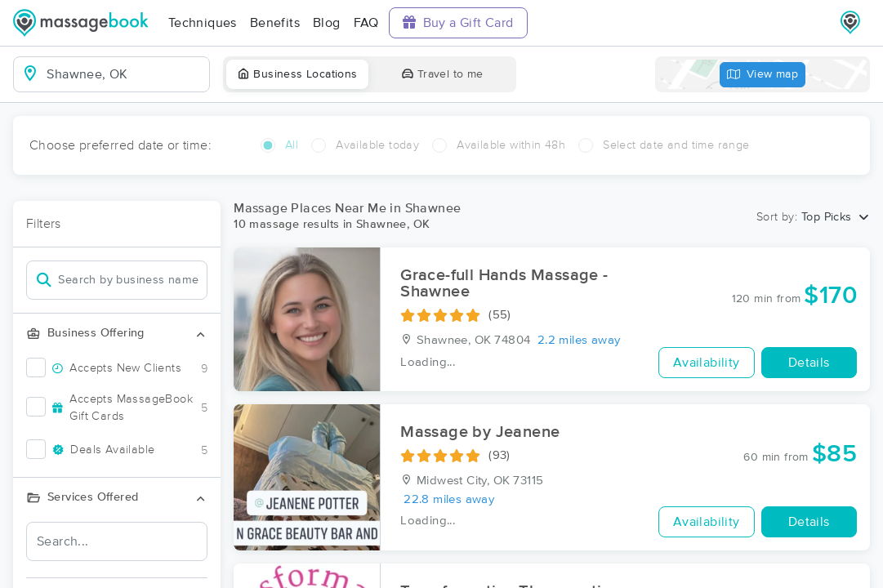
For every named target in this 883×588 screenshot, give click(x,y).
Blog (327, 23)
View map (763, 75)
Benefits (275, 23)
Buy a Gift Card (458, 22)
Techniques (203, 23)
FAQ (366, 23)
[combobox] (125, 74)
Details (809, 363)
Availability (707, 363)
